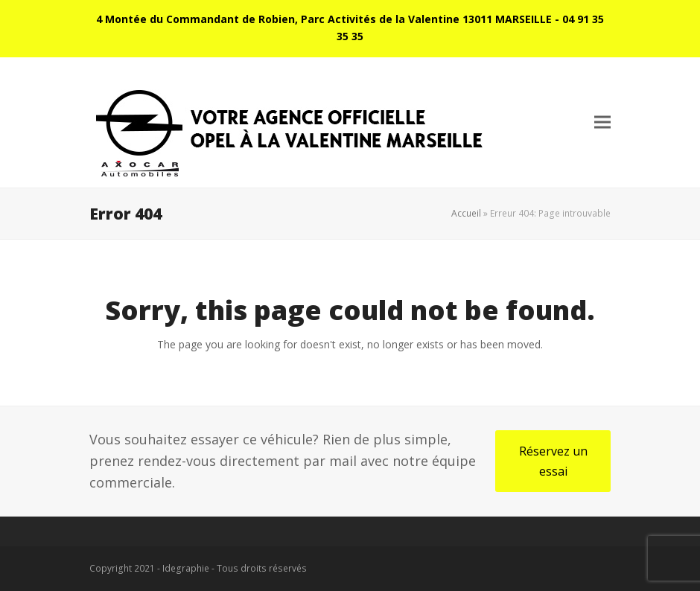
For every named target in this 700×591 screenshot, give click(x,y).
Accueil (466, 213)
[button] (602, 122)
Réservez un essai (553, 461)
